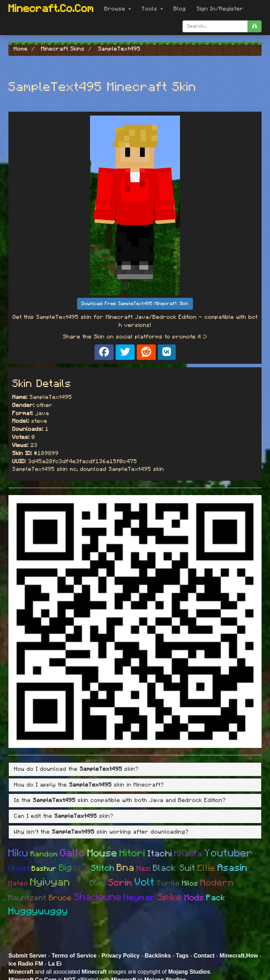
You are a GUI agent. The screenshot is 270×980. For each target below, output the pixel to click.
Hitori (133, 854)
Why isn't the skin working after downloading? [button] (101, 832)
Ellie (207, 868)
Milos (190, 883)
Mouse (102, 853)
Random (44, 854)
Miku (18, 853)
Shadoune (98, 897)
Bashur (44, 869)
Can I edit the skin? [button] (64, 816)
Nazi (144, 869)
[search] (255, 26)
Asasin (233, 868)
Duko (98, 883)
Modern (217, 883)
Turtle (168, 883)
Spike (170, 897)
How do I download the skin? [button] (76, 769)
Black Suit (174, 868)
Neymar (140, 898)
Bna (126, 868)
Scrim (120, 883)
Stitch (103, 868)
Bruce (60, 898)
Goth (80, 883)
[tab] (135, 769)
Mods (194, 898)
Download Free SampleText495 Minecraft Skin (135, 304)
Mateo (18, 883)
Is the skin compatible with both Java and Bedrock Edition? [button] (120, 800)
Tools (152, 9)
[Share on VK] (167, 352)
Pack (216, 898)
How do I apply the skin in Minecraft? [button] (89, 785)
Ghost (19, 869)
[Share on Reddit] (146, 352)
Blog (180, 9)
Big (66, 868)
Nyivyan (50, 882)
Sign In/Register (220, 9)
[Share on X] (125, 352)
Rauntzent (28, 898)
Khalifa (188, 854)
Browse (118, 9)
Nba (82, 868)
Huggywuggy (38, 912)
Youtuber (229, 853)
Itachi (160, 854)
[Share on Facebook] (104, 352)
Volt (145, 882)
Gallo (73, 853)
